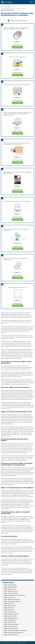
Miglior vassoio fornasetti (10, 585)
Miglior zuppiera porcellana (10, 587)
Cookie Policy (19, 643)
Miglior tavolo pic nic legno (10, 616)
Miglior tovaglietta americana (11, 618)
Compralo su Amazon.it (17, 45)
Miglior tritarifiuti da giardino (11, 593)
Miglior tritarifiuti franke (10, 589)
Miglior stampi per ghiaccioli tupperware (13, 632)
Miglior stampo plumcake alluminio (12, 601)
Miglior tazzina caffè (9, 610)
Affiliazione (8, 643)
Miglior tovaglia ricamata (10, 606)
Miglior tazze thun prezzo (10, 612)
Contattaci (24, 643)
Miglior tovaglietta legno (10, 620)
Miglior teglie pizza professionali (12, 599)
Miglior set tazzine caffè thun (11, 628)
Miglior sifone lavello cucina (10, 626)
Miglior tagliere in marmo (10, 622)
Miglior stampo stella (9, 603)
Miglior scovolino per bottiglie (11, 624)
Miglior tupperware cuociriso (11, 591)
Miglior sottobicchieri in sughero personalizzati (15, 630)
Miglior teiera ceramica (9, 597)
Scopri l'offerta (17, 47)
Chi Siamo (3, 643)
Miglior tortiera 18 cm (9, 608)
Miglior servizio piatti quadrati (11, 635)
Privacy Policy (13, 643)
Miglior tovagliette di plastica (11, 614)
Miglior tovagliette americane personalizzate (14, 595)
